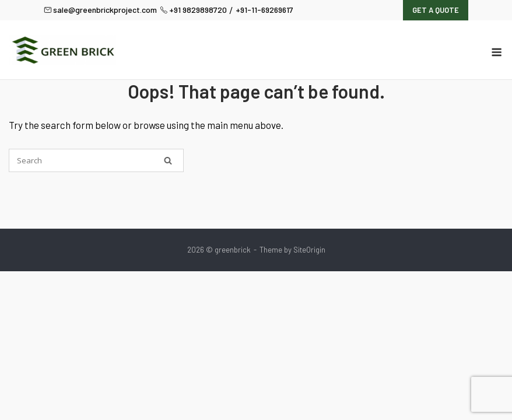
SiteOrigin (309, 250)
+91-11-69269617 (264, 10)
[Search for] (96, 160)
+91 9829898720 (193, 10)
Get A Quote (436, 10)
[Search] (168, 160)
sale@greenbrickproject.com (100, 10)
